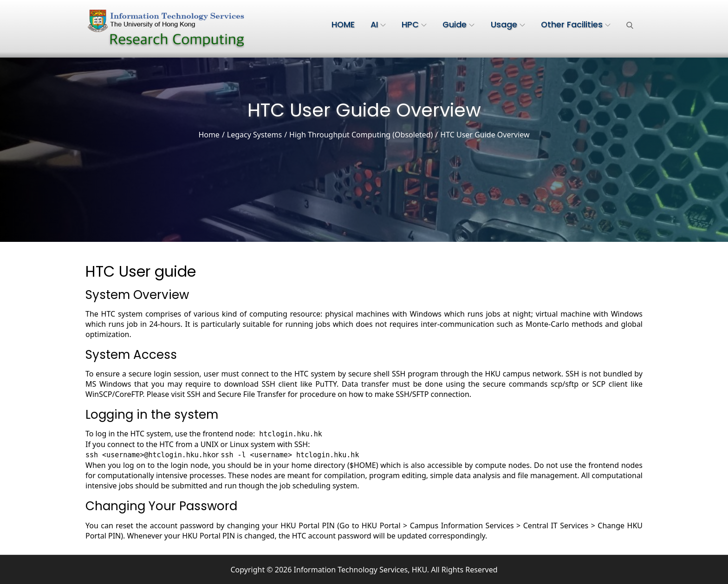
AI (378, 25)
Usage (508, 25)
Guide (458, 25)
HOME (343, 25)
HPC (414, 25)
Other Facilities (576, 25)
